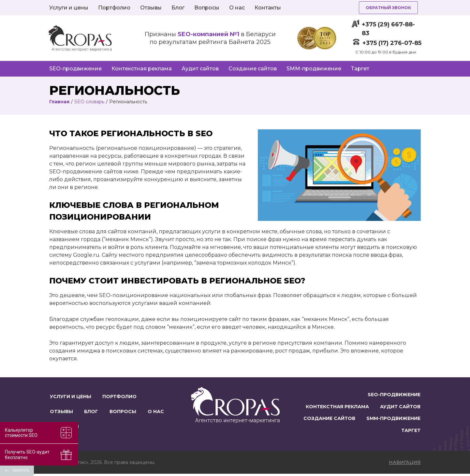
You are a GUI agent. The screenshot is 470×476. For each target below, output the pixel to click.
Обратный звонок (388, 8)
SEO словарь (89, 102)
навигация (405, 465)
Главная (59, 102)
